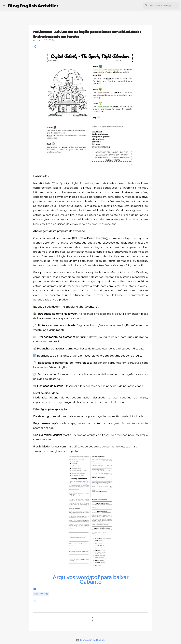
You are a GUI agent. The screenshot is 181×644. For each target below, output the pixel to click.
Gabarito (91, 582)
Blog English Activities (33, 5)
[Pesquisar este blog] (164, 6)
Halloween (41, 594)
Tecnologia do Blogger (91, 640)
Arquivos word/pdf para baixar (91, 577)
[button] (35, 47)
